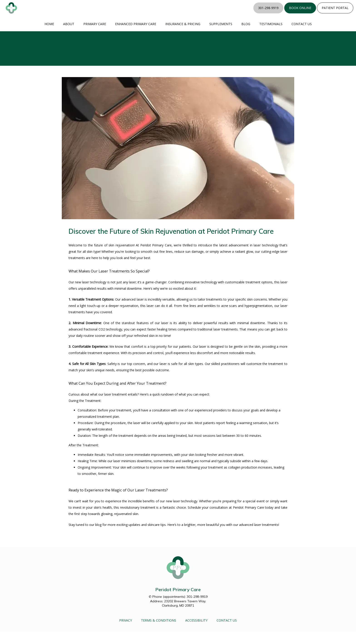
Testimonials (271, 36)
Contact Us (302, 36)
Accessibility (196, 633)
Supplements (221, 36)
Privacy (126, 633)
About (69, 36)
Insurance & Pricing (183, 36)
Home (49, 36)
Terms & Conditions (159, 633)
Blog (246, 36)
